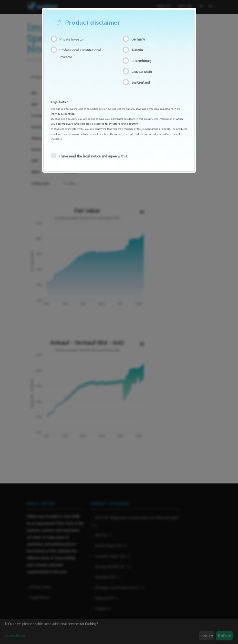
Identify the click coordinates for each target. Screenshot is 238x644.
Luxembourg (142, 61)
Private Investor (71, 39)
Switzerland (142, 82)
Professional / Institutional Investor (80, 53)
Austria (138, 50)
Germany (139, 39)
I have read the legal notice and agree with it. (91, 156)
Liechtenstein (143, 72)
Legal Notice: (60, 102)
